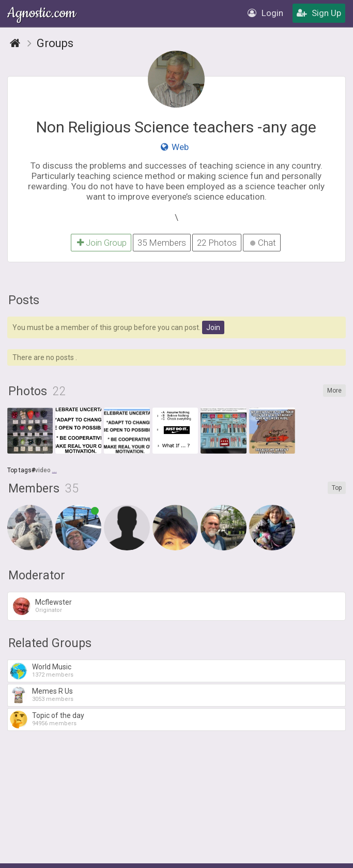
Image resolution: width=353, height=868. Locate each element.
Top (337, 488)
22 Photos (217, 243)
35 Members (162, 243)
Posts (24, 300)
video (43, 470)
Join (213, 327)
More (334, 391)
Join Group (101, 243)
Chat (263, 243)
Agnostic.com (42, 13)
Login (265, 13)
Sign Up (319, 13)
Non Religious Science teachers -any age (176, 127)
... (55, 470)
